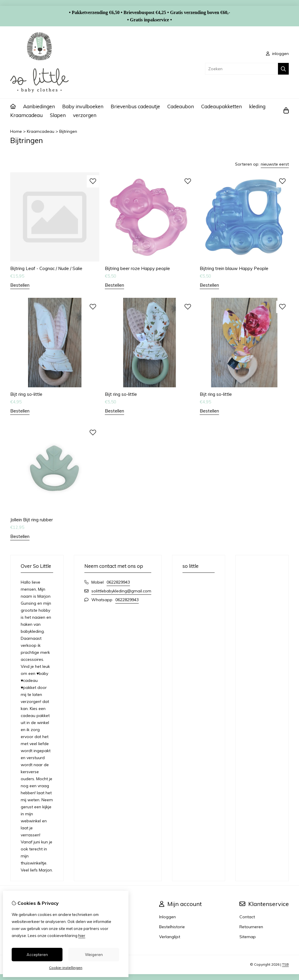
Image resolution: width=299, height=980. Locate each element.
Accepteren (37, 955)
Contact (247, 917)
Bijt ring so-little (26, 394)
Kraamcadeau (26, 115)
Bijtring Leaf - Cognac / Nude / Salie (46, 268)
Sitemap (248, 937)
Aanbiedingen (39, 106)
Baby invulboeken (83, 106)
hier (82, 936)
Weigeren (94, 955)
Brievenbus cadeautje (135, 106)
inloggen (277, 54)
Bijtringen (68, 131)
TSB (285, 964)
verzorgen (85, 115)
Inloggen (167, 917)
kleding (257, 106)
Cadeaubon (181, 106)
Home (16, 131)
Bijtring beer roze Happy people (137, 268)
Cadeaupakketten (221, 106)
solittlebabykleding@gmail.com (121, 591)
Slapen (58, 115)
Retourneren (251, 927)
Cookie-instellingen (66, 968)
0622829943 (118, 582)
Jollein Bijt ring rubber (32, 520)
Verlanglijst (170, 937)
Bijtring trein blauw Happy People (234, 268)
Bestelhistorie (172, 927)
